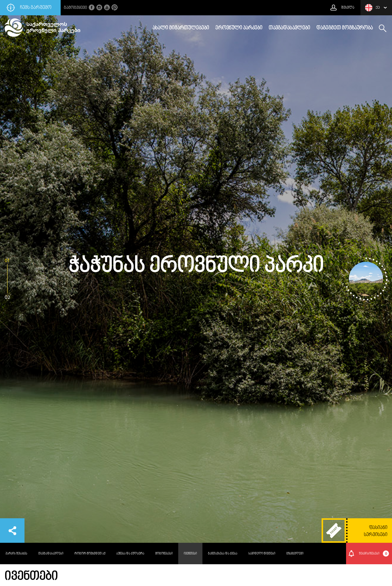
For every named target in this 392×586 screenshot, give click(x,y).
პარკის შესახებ (16, 554)
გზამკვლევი (295, 554)
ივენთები (190, 554)
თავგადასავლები (289, 28)
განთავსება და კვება (223, 554)
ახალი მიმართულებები (181, 28)
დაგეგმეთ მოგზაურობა (345, 28)
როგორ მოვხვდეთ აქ (90, 554)
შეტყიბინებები (374, 554)
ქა (372, 8)
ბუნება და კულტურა (130, 554)
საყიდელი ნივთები (262, 554)
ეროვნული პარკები (239, 28)
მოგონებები (164, 554)
